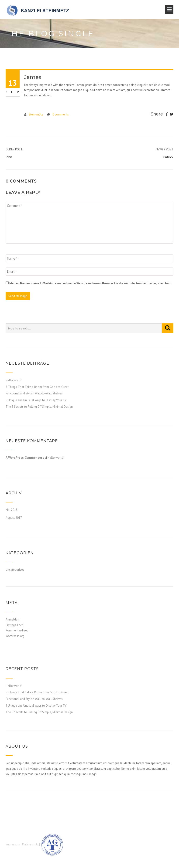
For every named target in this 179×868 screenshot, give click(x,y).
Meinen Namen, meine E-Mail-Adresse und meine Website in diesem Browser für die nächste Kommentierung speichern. (91, 283)
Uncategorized (15, 570)
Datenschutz (30, 845)
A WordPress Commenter (24, 458)
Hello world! (14, 380)
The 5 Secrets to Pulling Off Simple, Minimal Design (39, 407)
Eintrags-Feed (15, 625)
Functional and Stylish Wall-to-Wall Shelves (34, 393)
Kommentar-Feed (17, 630)
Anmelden (12, 619)
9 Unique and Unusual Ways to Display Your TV (36, 400)
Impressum (13, 845)
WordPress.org (15, 636)
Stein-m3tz (36, 114)
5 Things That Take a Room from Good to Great (37, 387)
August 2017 (14, 518)
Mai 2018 (12, 510)
